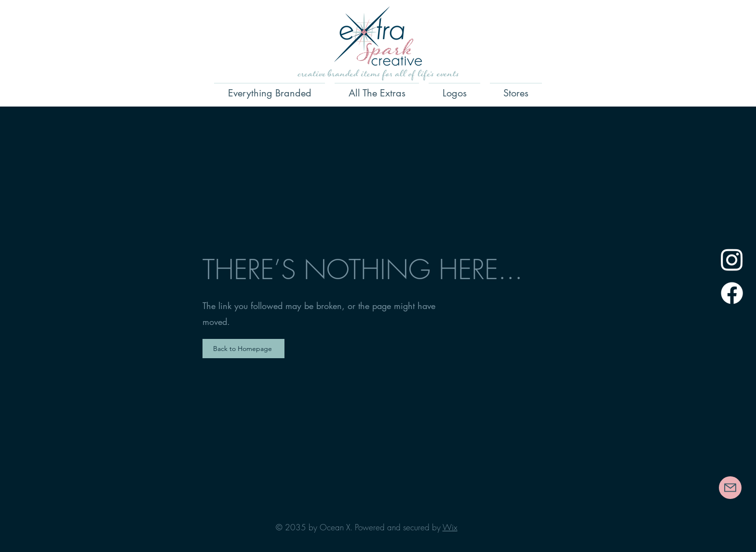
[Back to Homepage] (243, 349)
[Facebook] (732, 293)
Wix (450, 527)
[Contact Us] (730, 488)
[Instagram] (732, 259)
